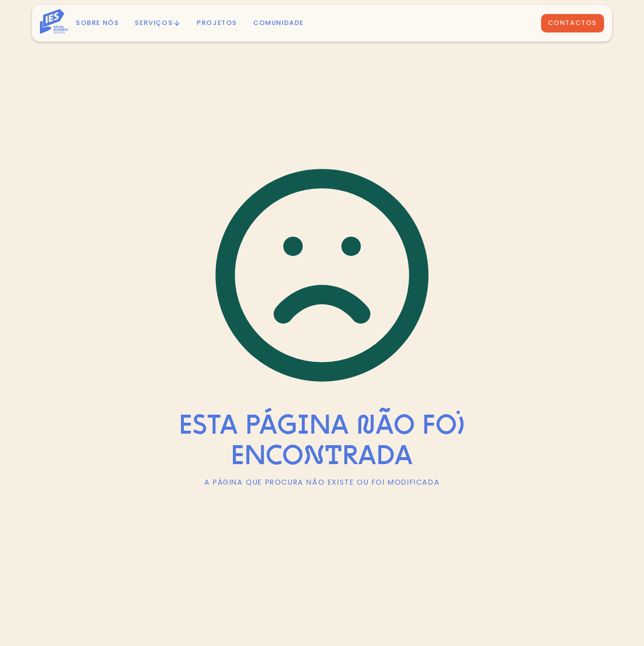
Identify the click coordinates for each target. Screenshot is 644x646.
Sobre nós (97, 23)
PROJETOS (217, 23)
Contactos (573, 23)
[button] (158, 23)
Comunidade (279, 23)
